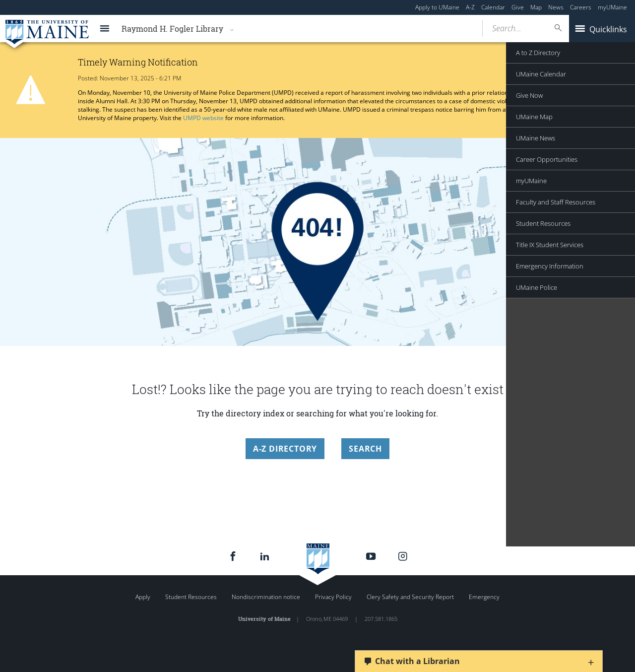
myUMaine (612, 7)
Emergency (484, 597)
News (556, 7)
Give (518, 7)
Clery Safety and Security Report (410, 597)
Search (365, 449)
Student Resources (191, 597)
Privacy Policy (333, 597)
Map (536, 7)
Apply (143, 597)
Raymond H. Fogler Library (172, 29)
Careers (581, 7)
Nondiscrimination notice (266, 597)
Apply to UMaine (437, 7)
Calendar (493, 7)
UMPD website (203, 118)
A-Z (470, 7)
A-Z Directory (285, 449)
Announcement (595, 88)
